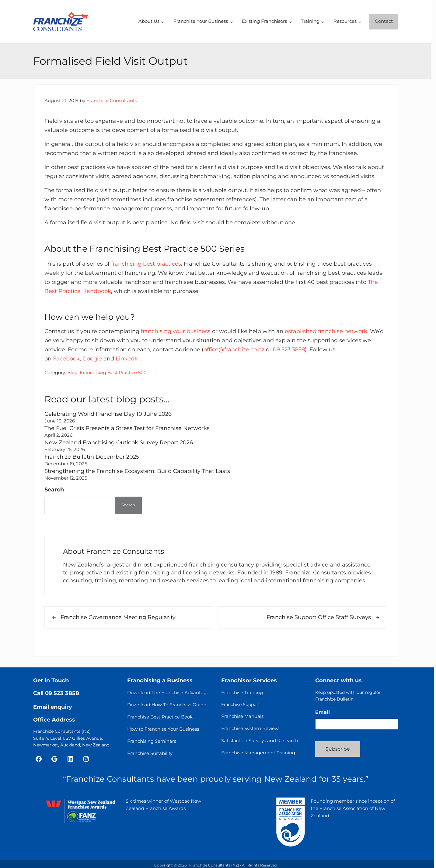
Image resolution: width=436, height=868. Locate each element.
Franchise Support (241, 704)
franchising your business (176, 331)
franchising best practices (146, 264)
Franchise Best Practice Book (160, 717)
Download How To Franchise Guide (167, 705)
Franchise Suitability (150, 753)
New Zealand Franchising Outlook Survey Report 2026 (119, 442)
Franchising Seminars (152, 741)
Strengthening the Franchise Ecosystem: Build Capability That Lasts (137, 471)
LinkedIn (128, 358)
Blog (72, 373)
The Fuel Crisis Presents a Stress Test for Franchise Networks (127, 428)
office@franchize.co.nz (234, 349)
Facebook (66, 358)
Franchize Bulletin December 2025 (92, 457)
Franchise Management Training (258, 753)
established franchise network (326, 331)
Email (323, 712)
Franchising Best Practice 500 (113, 373)
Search (54, 489)
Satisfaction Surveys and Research (260, 741)
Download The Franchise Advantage (168, 692)
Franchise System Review (250, 728)
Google (92, 358)
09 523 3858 (289, 349)
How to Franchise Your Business (163, 729)
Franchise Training (242, 692)
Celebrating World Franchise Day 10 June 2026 (108, 414)
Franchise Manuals (242, 716)
